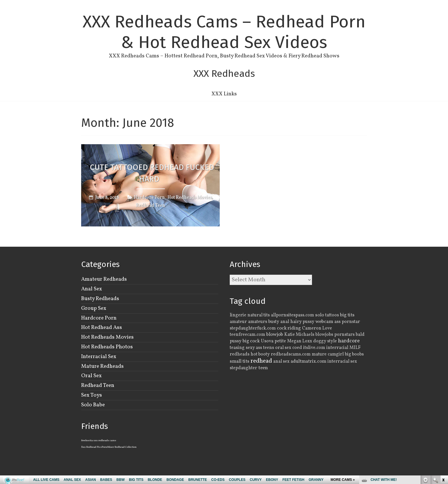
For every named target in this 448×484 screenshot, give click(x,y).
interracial (337, 348)
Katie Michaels (299, 335)
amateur (238, 322)
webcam (324, 322)
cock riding (289, 328)
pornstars (344, 335)
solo (320, 315)
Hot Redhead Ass (102, 328)
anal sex (281, 362)
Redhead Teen (150, 206)
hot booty (260, 354)
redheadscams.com (291, 354)
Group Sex (94, 308)
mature (319, 354)
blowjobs (324, 335)
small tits (240, 361)
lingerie (238, 315)
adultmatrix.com (308, 361)
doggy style (325, 341)
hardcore (349, 341)
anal (285, 322)
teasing (237, 348)
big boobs (354, 354)
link (443, 395)
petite (280, 341)
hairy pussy (302, 322)
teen (263, 368)
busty (274, 322)
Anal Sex (92, 289)
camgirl (336, 354)
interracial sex (342, 362)
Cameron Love (317, 328)
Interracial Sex (99, 357)
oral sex (283, 348)
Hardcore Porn (149, 198)
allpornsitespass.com (292, 315)
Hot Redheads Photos (107, 347)
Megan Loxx (300, 341)
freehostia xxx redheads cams (99, 440)
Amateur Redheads (104, 279)
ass (337, 322)
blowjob (275, 335)
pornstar (351, 322)
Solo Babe (93, 405)
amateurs (258, 322)
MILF (355, 348)
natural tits (259, 315)
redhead (261, 361)
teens (269, 348)
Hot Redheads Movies (190, 198)
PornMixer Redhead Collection (119, 447)
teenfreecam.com (247, 335)
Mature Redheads (102, 366)
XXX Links (224, 94)
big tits (347, 315)
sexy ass (254, 348)
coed (297, 348)
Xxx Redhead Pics (91, 447)
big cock (251, 341)
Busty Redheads (100, 299)
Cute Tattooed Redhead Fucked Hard (152, 173)
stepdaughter (243, 368)
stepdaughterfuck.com (253, 328)
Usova (267, 341)
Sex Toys (92, 395)
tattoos (332, 315)
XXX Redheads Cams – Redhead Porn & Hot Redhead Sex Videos (224, 32)
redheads (240, 354)
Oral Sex (91, 376)
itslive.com (314, 348)
